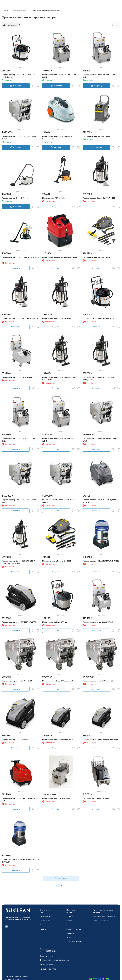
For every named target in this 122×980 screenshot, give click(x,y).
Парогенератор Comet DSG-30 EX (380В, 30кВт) (59, 501)
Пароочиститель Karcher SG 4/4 (96, 257)
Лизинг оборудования (74, 941)
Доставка (70, 917)
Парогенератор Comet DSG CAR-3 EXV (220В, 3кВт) (59, 378)
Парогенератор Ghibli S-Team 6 (15, 198)
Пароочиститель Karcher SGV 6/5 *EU (98, 136)
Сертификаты (71, 933)
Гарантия (70, 925)
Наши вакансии (45, 921)
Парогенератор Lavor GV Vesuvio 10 (17, 681)
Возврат (69, 921)
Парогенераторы (19, 10)
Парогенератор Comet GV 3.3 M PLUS (18, 377)
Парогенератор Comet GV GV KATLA (98, 318)
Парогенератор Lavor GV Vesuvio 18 (57, 681)
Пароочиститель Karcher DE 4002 (56, 561)
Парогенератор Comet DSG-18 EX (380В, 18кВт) (100, 440)
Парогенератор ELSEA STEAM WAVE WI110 (101, 561)
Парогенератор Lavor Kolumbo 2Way (58, 739)
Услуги (69, 937)
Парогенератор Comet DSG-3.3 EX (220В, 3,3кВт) (60, 76)
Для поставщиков (46, 917)
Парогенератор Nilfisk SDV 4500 (56, 798)
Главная (5, 10)
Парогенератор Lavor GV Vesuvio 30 (98, 681)
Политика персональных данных (16, 976)
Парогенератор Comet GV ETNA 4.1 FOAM (20, 318)
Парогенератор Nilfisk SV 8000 (96, 798)
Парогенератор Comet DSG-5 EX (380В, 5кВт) (59, 440)
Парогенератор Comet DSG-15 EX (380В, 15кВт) (19, 137)
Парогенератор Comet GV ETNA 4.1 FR (99, 198)
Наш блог (43, 929)
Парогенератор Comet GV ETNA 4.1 (57, 318)
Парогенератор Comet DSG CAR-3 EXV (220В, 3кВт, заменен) (18, 562)
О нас (42, 912)
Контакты (43, 925)
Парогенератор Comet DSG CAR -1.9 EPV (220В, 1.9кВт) (60, 137)
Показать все (61, 878)
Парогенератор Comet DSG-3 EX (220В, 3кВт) (18, 440)
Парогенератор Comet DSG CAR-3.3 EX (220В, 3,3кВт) (18, 76)
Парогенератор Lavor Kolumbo (15, 739)
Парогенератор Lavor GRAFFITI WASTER (19, 622)
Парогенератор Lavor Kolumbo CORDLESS (100, 739)
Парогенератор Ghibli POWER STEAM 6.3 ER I (20, 258)
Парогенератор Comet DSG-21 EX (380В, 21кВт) (19, 501)
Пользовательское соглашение (104, 917)
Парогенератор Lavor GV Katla (55, 622)
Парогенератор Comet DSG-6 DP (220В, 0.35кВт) (99, 501)
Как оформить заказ (74, 929)
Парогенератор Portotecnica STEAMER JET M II (20, 799)
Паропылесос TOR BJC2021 (54, 198)
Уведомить (56, 207)
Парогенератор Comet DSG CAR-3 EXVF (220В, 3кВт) (100, 378)
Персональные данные (101, 921)
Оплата (69, 912)
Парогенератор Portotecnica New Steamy (60, 257)
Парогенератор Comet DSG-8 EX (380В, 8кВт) (99, 76)
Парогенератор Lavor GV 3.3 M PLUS (98, 622)
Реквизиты (97, 912)
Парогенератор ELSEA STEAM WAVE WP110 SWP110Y (20, 861)
